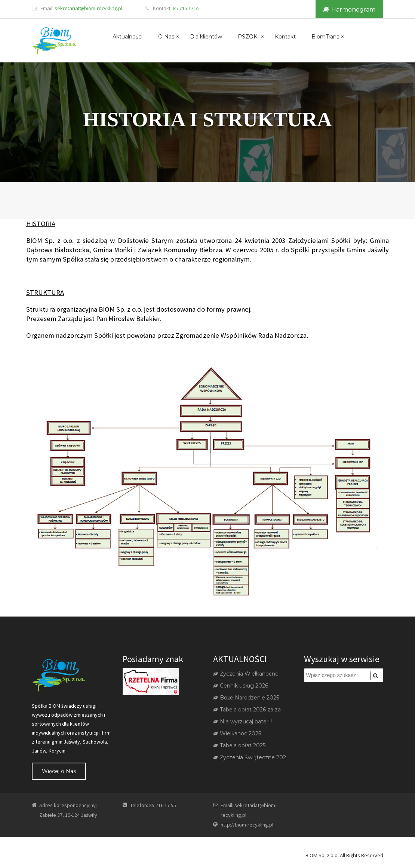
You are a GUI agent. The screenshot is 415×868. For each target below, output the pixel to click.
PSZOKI (248, 37)
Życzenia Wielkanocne (246, 674)
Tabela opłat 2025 (239, 745)
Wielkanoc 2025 (237, 733)
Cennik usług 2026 (241, 686)
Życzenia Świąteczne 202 (250, 757)
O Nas (166, 37)
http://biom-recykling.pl (247, 825)
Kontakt (285, 37)
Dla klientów (206, 37)
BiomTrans (325, 37)
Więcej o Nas (59, 771)
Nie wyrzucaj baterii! (242, 722)
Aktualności (127, 37)
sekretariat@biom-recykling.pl (88, 8)
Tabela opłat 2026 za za (247, 710)
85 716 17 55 (186, 8)
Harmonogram (349, 10)
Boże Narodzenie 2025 (246, 698)
